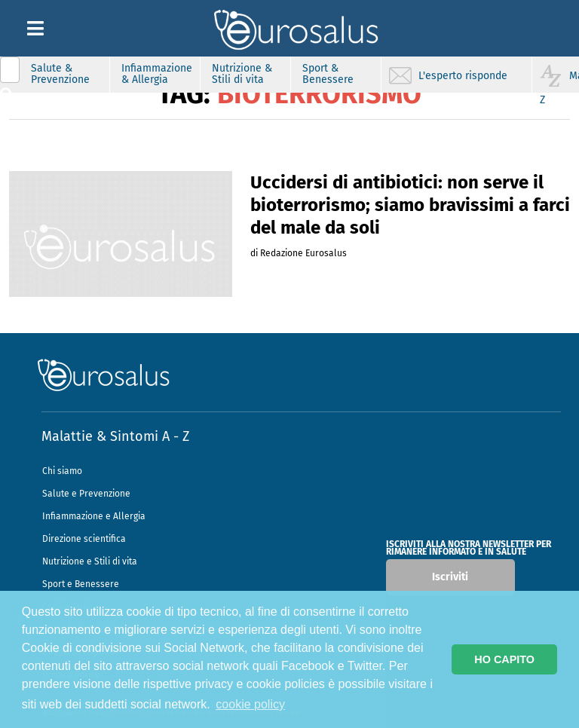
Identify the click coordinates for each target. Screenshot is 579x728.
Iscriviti (450, 577)
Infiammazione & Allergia (157, 74)
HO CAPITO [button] (504, 659)
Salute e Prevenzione (86, 494)
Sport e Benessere (81, 584)
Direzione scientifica (84, 539)
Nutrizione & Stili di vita (242, 74)
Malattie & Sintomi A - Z (115, 436)
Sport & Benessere (328, 74)
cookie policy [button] (250, 704)
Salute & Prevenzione (60, 74)
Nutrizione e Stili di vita (90, 561)
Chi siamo (62, 471)
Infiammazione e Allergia (94, 516)
